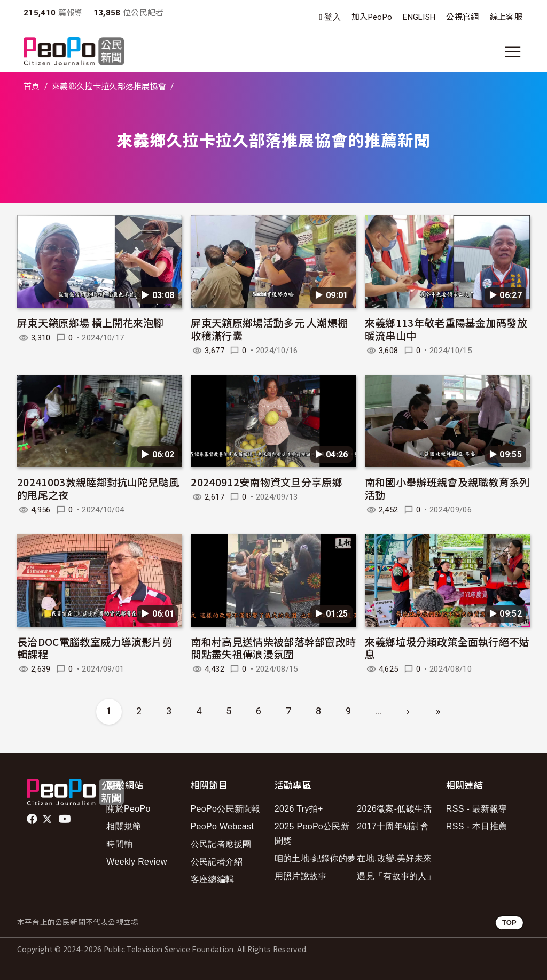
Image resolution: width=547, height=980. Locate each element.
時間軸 (119, 844)
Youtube (66, 819)
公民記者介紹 (217, 862)
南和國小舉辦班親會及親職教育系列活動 (447, 488)
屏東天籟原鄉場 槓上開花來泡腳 (91, 322)
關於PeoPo (128, 809)
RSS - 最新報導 (476, 809)
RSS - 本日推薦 (476, 826)
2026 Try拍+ (299, 809)
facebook (33, 819)
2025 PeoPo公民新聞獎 (312, 834)
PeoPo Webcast (222, 826)
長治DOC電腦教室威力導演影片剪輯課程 (95, 648)
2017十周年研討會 (393, 826)
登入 (333, 17)
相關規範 (124, 826)
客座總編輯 (213, 879)
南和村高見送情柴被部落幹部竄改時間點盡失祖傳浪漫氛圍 (273, 648)
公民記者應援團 (221, 844)
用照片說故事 (301, 876)
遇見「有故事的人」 (396, 876)
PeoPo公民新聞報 (226, 809)
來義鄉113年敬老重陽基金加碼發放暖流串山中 (446, 329)
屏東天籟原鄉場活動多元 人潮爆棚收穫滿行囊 (269, 329)
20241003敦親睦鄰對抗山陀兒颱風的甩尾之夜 (98, 488)
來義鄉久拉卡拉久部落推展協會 (109, 87)
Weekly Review (136, 862)
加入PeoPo (372, 17)
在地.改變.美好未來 (394, 858)
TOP (509, 923)
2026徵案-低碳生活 (394, 809)
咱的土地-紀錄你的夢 (315, 858)
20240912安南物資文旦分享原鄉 (267, 482)
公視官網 (462, 17)
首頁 (32, 87)
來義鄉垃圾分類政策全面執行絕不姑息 (447, 648)
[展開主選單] (513, 52)
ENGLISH (419, 17)
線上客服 (506, 17)
